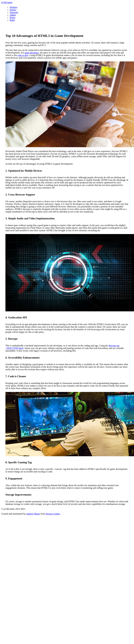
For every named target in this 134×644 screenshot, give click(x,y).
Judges (13, 15)
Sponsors (14, 12)
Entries (13, 10)
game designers (32, 53)
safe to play (23, 55)
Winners (14, 7)
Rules (12, 20)
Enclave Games (53, 514)
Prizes (12, 18)
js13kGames (7, 2)
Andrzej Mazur (33, 514)
